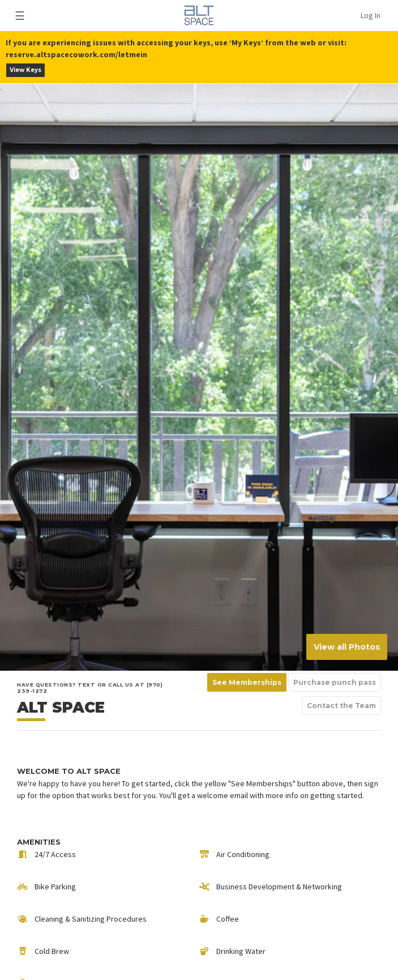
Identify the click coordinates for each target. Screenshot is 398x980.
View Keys (25, 70)
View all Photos (347, 647)
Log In (371, 15)
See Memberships (247, 682)
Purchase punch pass (335, 682)
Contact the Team (341, 706)
